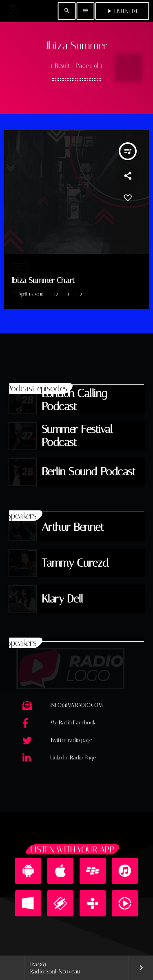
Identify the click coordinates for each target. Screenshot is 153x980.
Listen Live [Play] (122, 11)
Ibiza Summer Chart (43, 280)
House (20, 267)
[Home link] (13, 11)
